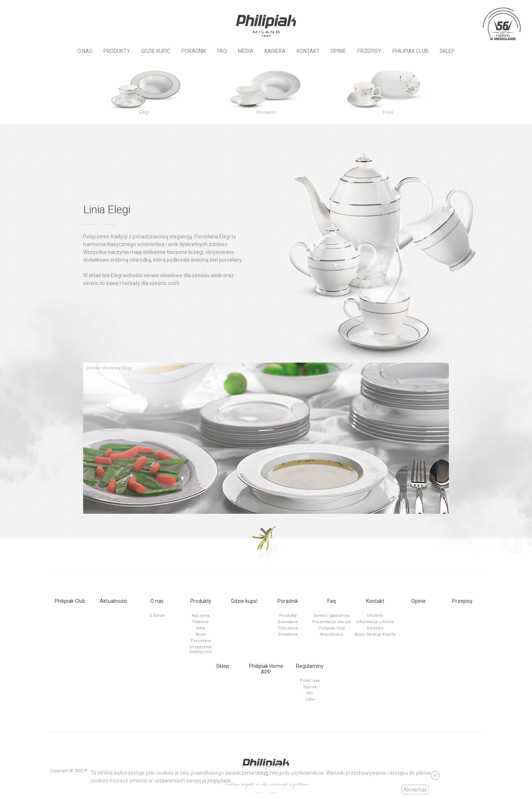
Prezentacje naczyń (332, 622)
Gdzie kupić (156, 51)
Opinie (338, 51)
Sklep (447, 51)
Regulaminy (310, 666)
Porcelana (201, 641)
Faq (222, 51)
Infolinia (375, 616)
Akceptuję (415, 789)
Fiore (388, 112)
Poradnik (194, 51)
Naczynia (201, 616)
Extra (201, 628)
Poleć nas (310, 681)
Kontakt (308, 51)
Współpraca (332, 634)
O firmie (157, 616)
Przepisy (369, 51)
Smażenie (288, 634)
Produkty (117, 51)
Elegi (144, 112)
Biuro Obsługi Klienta (375, 634)
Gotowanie (288, 622)
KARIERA (275, 51)
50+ (310, 693)
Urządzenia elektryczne (201, 649)
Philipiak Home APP (266, 669)
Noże (201, 634)
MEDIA (246, 51)
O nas (85, 51)
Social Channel (13, 12)
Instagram (49, 12)
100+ (310, 699)
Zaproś (310, 687)
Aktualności (113, 601)
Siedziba (375, 628)
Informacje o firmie (375, 622)
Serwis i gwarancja (331, 616)
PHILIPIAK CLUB (410, 51)
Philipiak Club (70, 601)
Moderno (266, 112)
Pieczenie (288, 628)
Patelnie (201, 622)
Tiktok (62, 12)
